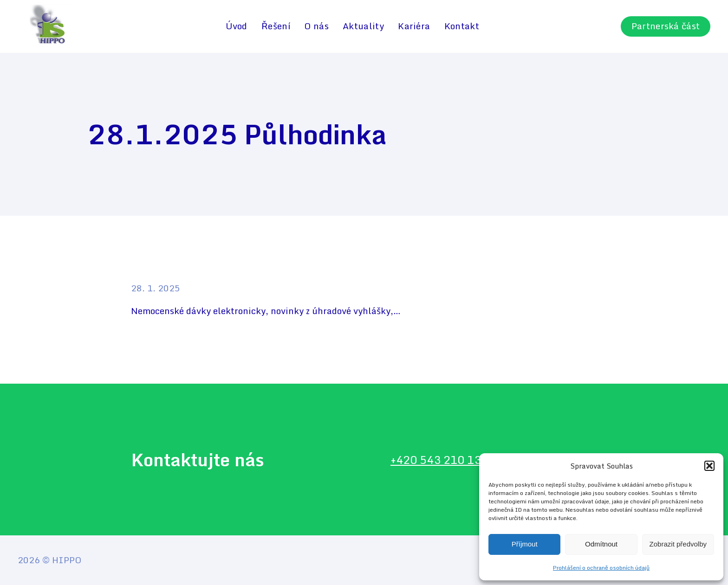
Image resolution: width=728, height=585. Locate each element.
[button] (709, 466)
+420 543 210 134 (439, 460)
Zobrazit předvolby (678, 544)
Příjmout (525, 544)
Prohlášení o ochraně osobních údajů (601, 568)
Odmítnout (601, 544)
